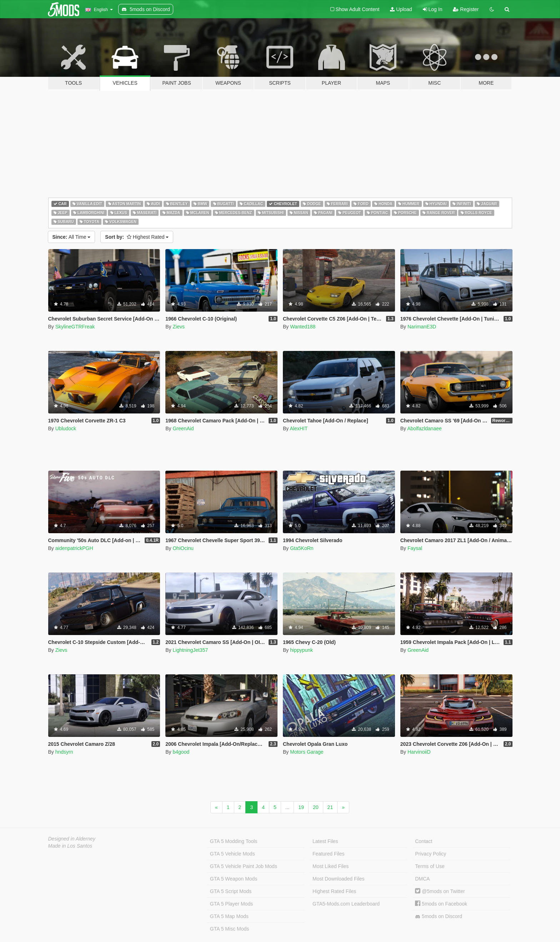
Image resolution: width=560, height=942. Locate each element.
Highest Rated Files (334, 891)
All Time (72, 237)
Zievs (178, 327)
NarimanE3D (422, 327)
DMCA (422, 879)
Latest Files (325, 841)
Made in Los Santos (70, 846)
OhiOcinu (183, 548)
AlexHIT (299, 428)
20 (316, 807)
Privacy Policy (431, 854)
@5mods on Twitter (440, 891)
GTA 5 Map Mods (229, 916)
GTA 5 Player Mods (231, 904)
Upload (401, 9)
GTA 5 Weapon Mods (234, 879)
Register (466, 9)
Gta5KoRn (302, 548)
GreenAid (183, 428)
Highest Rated (137, 237)
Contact (424, 841)
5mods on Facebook (441, 904)
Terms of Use (430, 866)
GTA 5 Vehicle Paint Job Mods (244, 866)
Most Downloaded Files (339, 879)
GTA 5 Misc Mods (229, 929)
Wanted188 (303, 327)
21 (330, 807)
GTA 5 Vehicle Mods (232, 854)
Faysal (415, 548)
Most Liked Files (331, 866)
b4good (181, 752)
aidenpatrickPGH (74, 548)
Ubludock (66, 428)
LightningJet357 (190, 650)
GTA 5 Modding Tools (234, 841)
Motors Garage (307, 752)
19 (301, 807)
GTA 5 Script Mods (231, 891)
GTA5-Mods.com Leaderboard (346, 904)
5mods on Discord (439, 916)
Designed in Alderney (72, 839)
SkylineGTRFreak (75, 327)
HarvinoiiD (419, 752)
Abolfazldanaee (424, 428)
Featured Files (328, 854)
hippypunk (301, 650)
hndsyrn (64, 752)
